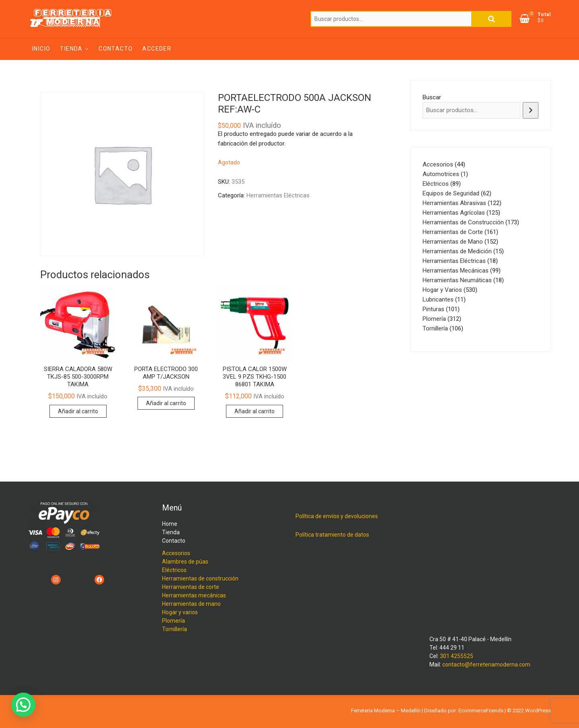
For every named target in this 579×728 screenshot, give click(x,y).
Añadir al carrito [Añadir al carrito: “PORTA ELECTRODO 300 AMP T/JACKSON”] (166, 403)
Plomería (173, 621)
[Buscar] (531, 110)
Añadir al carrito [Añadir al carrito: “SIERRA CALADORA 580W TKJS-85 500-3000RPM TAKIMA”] (78, 411)
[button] (23, 705)
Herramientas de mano (191, 604)
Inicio (41, 49)
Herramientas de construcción (200, 578)
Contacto (116, 49)
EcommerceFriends (481, 711)
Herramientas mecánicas (194, 595)
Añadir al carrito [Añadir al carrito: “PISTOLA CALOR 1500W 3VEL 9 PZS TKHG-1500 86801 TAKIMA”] (255, 411)
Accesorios (176, 553)
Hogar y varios (180, 612)
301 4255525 (457, 656)
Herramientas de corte (191, 587)
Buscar (491, 19)
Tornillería (175, 629)
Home (170, 524)
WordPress (538, 711)
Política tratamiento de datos (332, 535)
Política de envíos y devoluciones (337, 516)
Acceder (157, 49)
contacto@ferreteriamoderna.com (486, 664)
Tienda (71, 49)
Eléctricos (174, 570)
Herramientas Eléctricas (278, 195)
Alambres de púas (185, 562)
